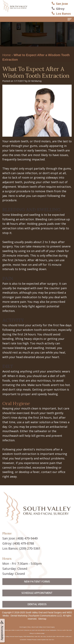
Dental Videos (37, 608)
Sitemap (42, 619)
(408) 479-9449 (27, 538)
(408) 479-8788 (23, 543)
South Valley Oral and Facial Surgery (44, 612)
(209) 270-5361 (30, 548)
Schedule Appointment (37, 597)
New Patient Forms (37, 586)
